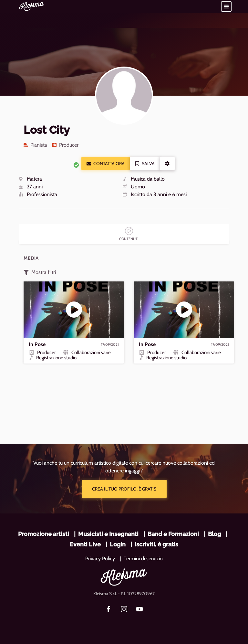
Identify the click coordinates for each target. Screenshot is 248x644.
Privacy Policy (100, 559)
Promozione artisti (44, 534)
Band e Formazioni (173, 534)
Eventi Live (85, 544)
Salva (145, 164)
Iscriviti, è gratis (156, 544)
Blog (214, 534)
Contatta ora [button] (106, 164)
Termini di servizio (143, 559)
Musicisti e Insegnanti (108, 534)
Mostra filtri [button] (40, 272)
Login (118, 544)
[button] (226, 6)
